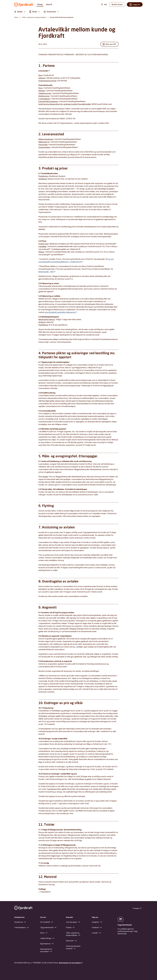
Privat (40, 5)
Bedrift (49, 5)
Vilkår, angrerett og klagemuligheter (34, 17)
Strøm (16, 17)
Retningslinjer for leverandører (70, 963)
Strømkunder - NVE (46, 272)
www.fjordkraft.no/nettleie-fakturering (60, 312)
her (74, 647)
